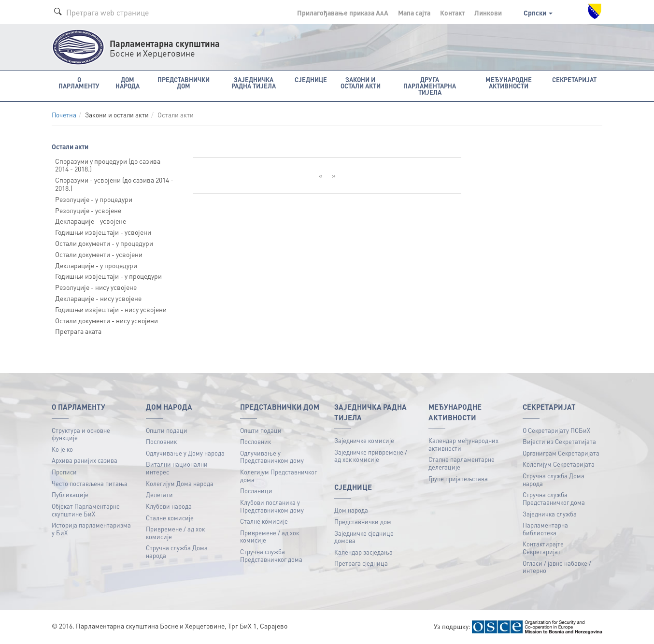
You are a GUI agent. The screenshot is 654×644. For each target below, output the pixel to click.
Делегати (159, 494)
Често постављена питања (90, 483)
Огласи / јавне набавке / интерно (557, 567)
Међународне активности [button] (509, 83)
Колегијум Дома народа (180, 483)
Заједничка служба (550, 514)
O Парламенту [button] (79, 83)
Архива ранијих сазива (85, 460)
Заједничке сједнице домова (364, 537)
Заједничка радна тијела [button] (254, 83)
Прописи (64, 472)
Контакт (452, 13)
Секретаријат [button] (574, 79)
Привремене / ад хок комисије (175, 533)
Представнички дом (363, 522)
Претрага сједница (361, 563)
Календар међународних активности (463, 444)
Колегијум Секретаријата (559, 464)
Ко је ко (62, 449)
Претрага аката (78, 331)
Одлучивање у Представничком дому (272, 457)
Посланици (256, 491)
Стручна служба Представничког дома (271, 555)
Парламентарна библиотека (545, 529)
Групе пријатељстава (458, 479)
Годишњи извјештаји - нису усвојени (111, 309)
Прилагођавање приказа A (343, 13)
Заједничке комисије (364, 440)
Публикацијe (70, 494)
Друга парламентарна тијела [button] (430, 86)
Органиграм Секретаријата (561, 453)
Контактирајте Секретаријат (543, 548)
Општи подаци (167, 430)
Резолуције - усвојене (88, 210)
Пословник (161, 441)
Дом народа (351, 510)
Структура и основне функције (81, 434)
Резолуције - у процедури (94, 199)
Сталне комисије (170, 518)
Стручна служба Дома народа (177, 551)
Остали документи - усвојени (99, 254)
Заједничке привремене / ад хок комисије (371, 456)
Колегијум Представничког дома (278, 476)
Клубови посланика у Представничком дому (272, 506)
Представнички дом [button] (184, 83)
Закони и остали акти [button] (361, 83)
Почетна (64, 115)
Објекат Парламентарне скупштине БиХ (86, 510)
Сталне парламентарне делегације (462, 463)
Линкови (488, 13)
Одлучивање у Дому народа (185, 453)
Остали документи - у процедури (104, 243)
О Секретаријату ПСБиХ (556, 430)
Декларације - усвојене (91, 221)
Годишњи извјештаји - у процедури (108, 276)
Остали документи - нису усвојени (107, 320)
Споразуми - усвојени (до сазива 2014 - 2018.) (114, 184)
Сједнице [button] (311, 79)
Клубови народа (169, 506)
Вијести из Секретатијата (559, 441)
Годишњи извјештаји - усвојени (103, 232)
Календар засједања (363, 552)
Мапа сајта (414, 13)
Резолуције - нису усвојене (96, 287)
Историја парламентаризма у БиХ (91, 529)
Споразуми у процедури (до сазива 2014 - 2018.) (108, 165)
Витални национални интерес (177, 468)
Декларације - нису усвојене (98, 298)
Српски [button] (538, 13)
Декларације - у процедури (96, 265)
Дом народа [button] (128, 83)
